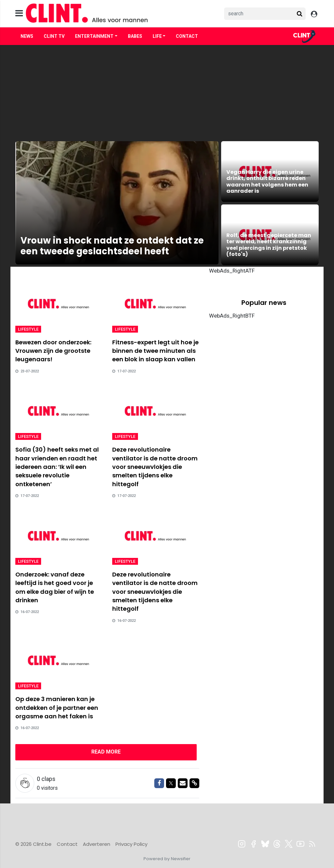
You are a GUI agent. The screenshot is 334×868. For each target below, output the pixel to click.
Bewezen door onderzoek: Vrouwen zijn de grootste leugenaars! (53, 351)
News (27, 36)
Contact (187, 36)
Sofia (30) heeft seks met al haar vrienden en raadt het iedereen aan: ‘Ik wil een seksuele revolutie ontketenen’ (57, 467)
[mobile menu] (19, 14)
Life (157, 36)
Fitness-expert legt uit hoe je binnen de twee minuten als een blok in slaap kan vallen (155, 351)
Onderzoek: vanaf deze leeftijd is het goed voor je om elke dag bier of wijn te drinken (55, 587)
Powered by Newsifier (167, 859)
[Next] (106, 752)
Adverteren (97, 844)
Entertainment (94, 36)
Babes (135, 36)
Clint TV (54, 36)
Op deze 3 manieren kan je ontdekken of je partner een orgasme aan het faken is (57, 708)
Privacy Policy (131, 844)
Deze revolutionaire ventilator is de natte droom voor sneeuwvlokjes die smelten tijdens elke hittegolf (155, 467)
